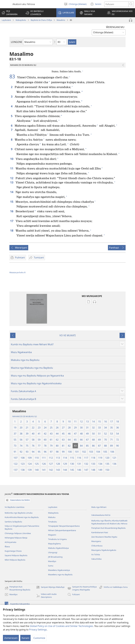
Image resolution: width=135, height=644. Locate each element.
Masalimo (61, 20)
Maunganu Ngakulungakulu (104, 550)
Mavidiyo (52, 561)
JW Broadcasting (55, 557)
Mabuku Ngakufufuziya (58, 548)
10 (12, 159)
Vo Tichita (96, 554)
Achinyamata (10, 542)
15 (12, 202)
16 (12, 211)
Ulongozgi (53, 552)
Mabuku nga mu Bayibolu (25, 360)
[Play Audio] (131, 20)
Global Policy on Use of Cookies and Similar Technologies (61, 626)
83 (13, 76)
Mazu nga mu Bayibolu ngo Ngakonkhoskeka (36, 383)
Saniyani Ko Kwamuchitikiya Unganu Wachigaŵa (82, 588)
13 (12, 182)
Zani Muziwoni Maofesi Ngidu (104, 537)
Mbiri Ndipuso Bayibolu (15, 560)
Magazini (52, 535)
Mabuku (52, 517)
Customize (39, 638)
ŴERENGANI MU (115, 27)
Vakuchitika (96, 559)
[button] (39, 13)
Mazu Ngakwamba (21, 352)
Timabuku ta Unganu (57, 539)
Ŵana (7, 547)
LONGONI (16, 42)
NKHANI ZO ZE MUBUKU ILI (25, 416)
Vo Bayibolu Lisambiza (14, 507)
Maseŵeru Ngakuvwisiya (59, 570)
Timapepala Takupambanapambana (64, 526)
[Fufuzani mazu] (116, 4)
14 (12, 192)
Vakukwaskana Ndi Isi (101, 515)
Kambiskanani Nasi (100, 532)
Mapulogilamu (54, 544)
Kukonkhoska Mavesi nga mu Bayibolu (22, 517)
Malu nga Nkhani (99, 507)
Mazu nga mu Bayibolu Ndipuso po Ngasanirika (37, 376)
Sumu (51, 566)
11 (12, 168)
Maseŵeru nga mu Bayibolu (60, 575)
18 (12, 230)
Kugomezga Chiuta (13, 551)
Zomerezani (11, 638)
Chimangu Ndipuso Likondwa (18, 533)
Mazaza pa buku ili (17, 272)
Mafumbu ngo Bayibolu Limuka (19, 513)
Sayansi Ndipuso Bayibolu (16, 555)
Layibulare (6, 20)
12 (12, 178)
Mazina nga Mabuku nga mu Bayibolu (32, 368)
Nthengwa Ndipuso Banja (16, 538)
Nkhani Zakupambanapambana (62, 530)
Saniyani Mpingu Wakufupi (50, 587)
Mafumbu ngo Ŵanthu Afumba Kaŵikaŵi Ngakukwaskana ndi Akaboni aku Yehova (109, 522)
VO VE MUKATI (67, 335)
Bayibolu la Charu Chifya (41, 20)
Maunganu (96, 541)
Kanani (25, 638)
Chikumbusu (97, 546)
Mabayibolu (21, 20)
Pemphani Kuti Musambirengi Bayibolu (108, 528)
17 (12, 221)
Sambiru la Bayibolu (13, 522)
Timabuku (52, 522)
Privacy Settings (38, 630)
